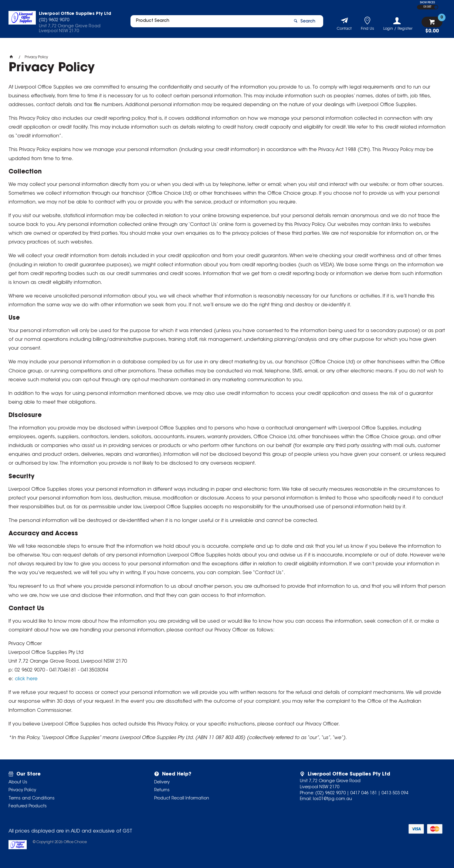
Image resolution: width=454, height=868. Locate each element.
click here (26, 679)
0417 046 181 (364, 793)
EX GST (427, 7)
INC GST (436, 7)
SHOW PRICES (427, 3)
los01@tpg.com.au (332, 799)
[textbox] (207, 23)
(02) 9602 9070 (330, 793)
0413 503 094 (395, 793)
